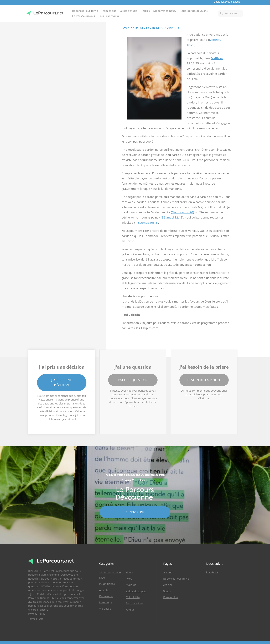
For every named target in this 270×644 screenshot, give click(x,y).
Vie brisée (105, 609)
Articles (145, 11)
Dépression (106, 596)
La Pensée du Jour (84, 16)
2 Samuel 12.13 (172, 217)
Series (167, 591)
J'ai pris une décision (62, 383)
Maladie (131, 585)
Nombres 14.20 (182, 212)
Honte (130, 573)
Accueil (168, 573)
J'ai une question (133, 380)
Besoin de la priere (204, 380)
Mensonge (106, 603)
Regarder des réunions (194, 11)
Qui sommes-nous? (165, 11)
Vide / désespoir (136, 591)
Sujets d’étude (128, 11)
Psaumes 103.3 (147, 223)
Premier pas (109, 11)
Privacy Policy (37, 614)
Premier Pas (170, 597)
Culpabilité (133, 597)
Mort (129, 579)
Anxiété (104, 590)
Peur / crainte (134, 604)
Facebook (212, 573)
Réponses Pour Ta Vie (85, 11)
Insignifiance (107, 584)
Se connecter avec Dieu (111, 575)
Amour (130, 610)
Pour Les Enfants (109, 16)
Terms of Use (36, 619)
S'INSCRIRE (135, 512)
